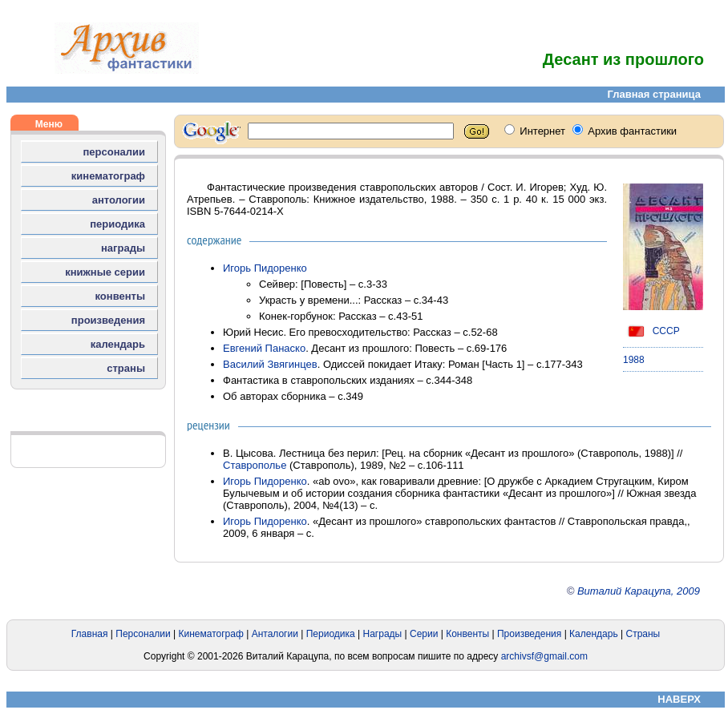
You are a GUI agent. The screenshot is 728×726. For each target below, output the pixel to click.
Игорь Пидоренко (265, 268)
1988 (634, 360)
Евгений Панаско (264, 348)
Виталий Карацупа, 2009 (639, 591)
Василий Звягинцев (270, 364)
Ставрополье (255, 465)
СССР (651, 331)
